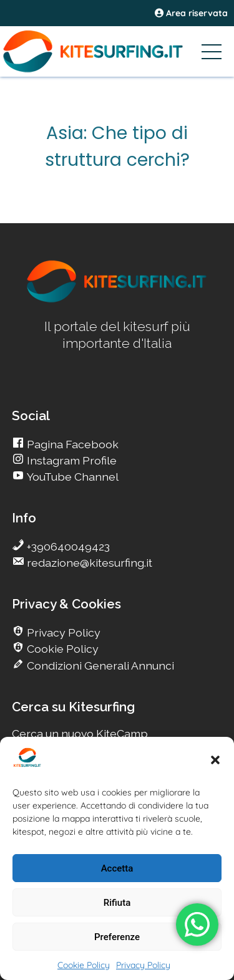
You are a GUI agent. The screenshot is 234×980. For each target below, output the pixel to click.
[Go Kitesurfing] (117, 51)
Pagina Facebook (71, 444)
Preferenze (117, 937)
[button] (215, 760)
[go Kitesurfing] (117, 300)
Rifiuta (117, 903)
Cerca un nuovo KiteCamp (80, 733)
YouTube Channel (71, 477)
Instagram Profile (71, 460)
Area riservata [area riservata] (191, 13)
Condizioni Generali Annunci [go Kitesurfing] (99, 665)
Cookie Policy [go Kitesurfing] (61, 649)
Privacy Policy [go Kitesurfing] (62, 632)
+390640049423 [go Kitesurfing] (67, 546)
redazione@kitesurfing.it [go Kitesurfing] (88, 563)
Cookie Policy (84, 965)
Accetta (117, 868)
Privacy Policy (143, 965)
